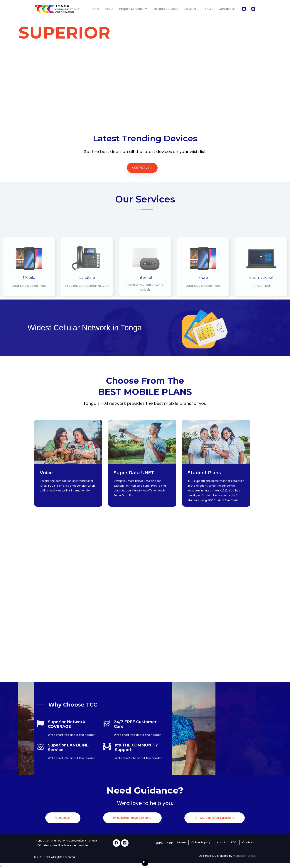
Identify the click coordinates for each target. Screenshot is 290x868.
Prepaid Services (133, 9)
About (109, 9)
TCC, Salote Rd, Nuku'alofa (215, 817)
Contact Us (227, 9)
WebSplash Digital (245, 855)
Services (192, 9)
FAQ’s (209, 9)
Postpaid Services (165, 9)
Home (95, 9)
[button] (1, 865)
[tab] (269, 55)
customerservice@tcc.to (132, 817)
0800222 (63, 817)
